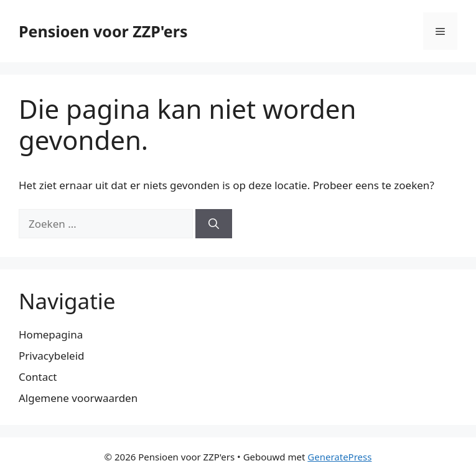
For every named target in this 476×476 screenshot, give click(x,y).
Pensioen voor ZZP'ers (103, 31)
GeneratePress (339, 457)
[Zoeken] (214, 224)
